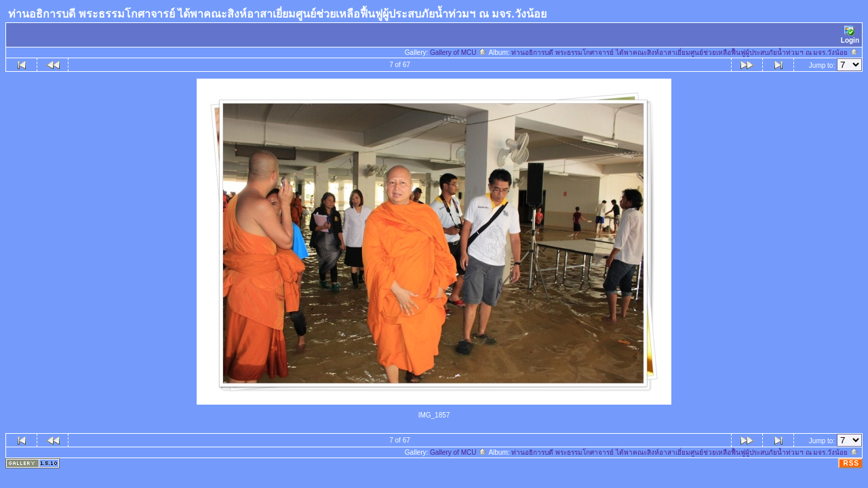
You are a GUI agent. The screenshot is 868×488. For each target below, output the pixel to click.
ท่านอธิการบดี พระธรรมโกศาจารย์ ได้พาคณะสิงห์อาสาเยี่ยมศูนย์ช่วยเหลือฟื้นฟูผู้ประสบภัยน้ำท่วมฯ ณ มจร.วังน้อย (685, 53)
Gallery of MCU (458, 53)
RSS (851, 463)
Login (850, 35)
